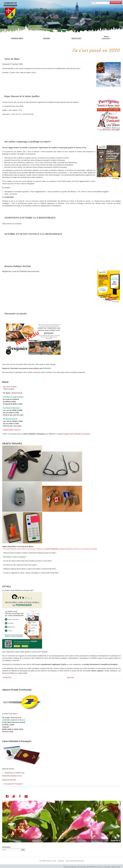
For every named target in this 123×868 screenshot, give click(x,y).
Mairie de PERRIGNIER (72, 867)
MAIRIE (47, 38)
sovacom (118, 867)
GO (23, 850)
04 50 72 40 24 (17, 393)
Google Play (7, 677)
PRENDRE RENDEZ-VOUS (12, 776)
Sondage (61, 861)
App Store (71, 677)
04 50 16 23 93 (16, 718)
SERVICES (76, 38)
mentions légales (107, 867)
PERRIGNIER (17, 38)
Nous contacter (106, 38)
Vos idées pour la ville (48, 861)
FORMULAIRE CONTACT (12, 430)
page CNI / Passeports (15, 784)
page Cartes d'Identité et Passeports (78, 434)
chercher (116, 2)
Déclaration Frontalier (75, 861)
